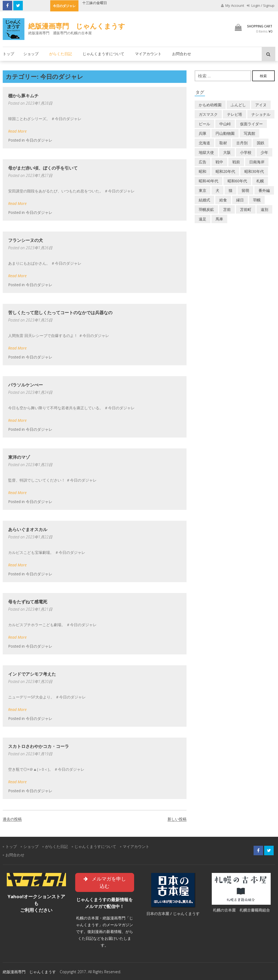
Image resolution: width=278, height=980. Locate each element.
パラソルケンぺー (26, 385)
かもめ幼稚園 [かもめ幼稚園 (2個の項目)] (210, 105)
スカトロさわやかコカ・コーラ (39, 746)
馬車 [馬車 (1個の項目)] (219, 219)
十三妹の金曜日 (95, 3)
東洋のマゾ (19, 457)
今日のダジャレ (39, 140)
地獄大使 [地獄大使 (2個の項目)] (206, 152)
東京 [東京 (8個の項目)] (203, 190)
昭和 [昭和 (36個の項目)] (203, 171)
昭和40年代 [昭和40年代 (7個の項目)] (208, 181)
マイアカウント (148, 54)
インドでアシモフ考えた (32, 674)
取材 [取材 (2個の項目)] (223, 143)
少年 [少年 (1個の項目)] (264, 152)
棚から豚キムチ (23, 96)
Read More (17, 131)
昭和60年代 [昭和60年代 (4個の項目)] (237, 181)
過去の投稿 (12, 819)
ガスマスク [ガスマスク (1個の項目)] (208, 114)
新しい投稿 (177, 819)
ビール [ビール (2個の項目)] (204, 124)
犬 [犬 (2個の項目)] (217, 190)
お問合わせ (182, 54)
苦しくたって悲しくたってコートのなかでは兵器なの (60, 313)
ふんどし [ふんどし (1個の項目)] (238, 105)
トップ (8, 54)
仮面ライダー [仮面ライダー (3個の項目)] (251, 124)
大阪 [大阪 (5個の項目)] (227, 152)
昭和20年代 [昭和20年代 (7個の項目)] (225, 171)
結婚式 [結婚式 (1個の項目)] (204, 200)
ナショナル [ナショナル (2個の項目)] (261, 114)
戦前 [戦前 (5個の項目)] (236, 162)
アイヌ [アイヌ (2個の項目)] (261, 105)
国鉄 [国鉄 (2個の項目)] (261, 143)
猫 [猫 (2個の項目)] (230, 190)
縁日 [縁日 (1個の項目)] (240, 200)
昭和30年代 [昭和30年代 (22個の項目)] (254, 171)
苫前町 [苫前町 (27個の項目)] (246, 209)
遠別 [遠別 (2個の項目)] (264, 209)
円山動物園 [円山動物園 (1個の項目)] (225, 133)
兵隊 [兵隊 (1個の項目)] (203, 133)
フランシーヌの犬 (26, 240)
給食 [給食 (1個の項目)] (223, 200)
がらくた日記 (61, 54)
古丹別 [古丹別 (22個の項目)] (242, 143)
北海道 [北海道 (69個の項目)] (204, 143)
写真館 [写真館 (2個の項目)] (249, 133)
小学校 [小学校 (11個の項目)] (246, 152)
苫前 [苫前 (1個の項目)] (227, 209)
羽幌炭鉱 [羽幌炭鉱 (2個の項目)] (206, 209)
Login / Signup (261, 5)
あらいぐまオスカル (28, 529)
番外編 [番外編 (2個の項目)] (264, 190)
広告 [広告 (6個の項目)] (203, 162)
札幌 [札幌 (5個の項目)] (260, 181)
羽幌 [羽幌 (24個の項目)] (257, 200)
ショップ (31, 54)
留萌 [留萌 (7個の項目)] (245, 190)
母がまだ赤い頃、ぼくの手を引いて (43, 168)
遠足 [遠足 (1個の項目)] (203, 219)
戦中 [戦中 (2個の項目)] (219, 162)
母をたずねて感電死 (28, 602)
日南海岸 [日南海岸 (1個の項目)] (257, 162)
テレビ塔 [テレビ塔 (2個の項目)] (235, 114)
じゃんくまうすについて (103, 54)
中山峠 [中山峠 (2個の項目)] (225, 124)
